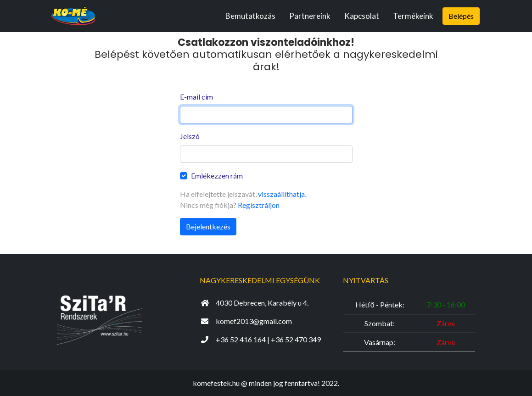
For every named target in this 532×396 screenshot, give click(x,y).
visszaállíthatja (281, 194)
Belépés (461, 16)
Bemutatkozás (250, 16)
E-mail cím (196, 97)
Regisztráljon (259, 205)
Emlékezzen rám (217, 176)
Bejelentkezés (208, 226)
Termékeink (413, 16)
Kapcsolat (362, 16)
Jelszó (190, 136)
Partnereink (310, 16)
